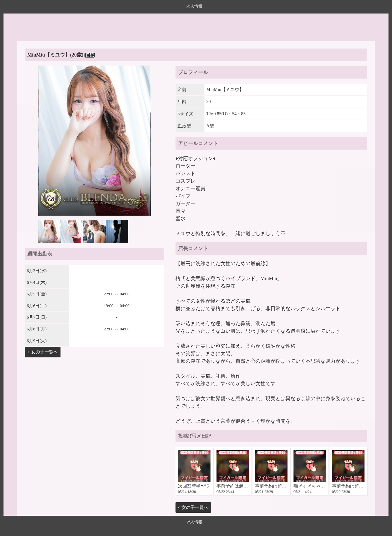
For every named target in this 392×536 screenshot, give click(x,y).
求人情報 (194, 6)
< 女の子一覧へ (43, 352)
